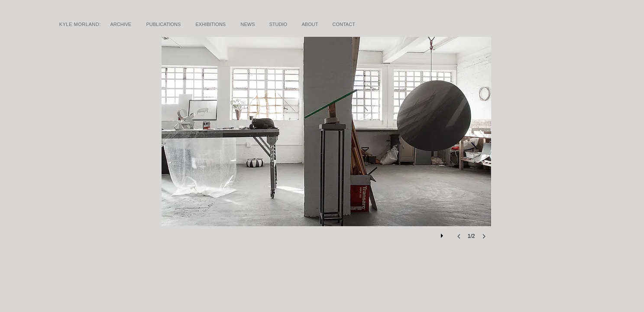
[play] (443, 234)
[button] (326, 147)
